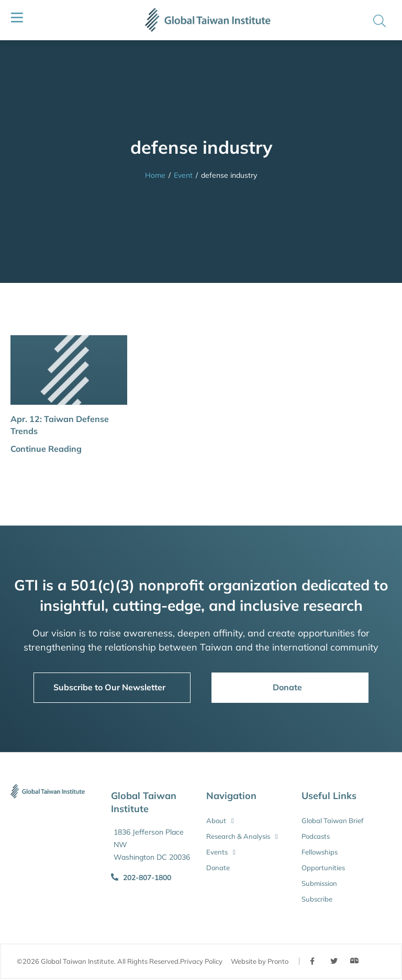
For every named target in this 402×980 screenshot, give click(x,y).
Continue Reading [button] (46, 449)
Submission (319, 883)
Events (221, 852)
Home (155, 175)
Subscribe (317, 899)
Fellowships (320, 852)
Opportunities (323, 868)
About (220, 821)
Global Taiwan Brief (332, 821)
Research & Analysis (242, 836)
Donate (218, 868)
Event (183, 175)
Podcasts (316, 836)
